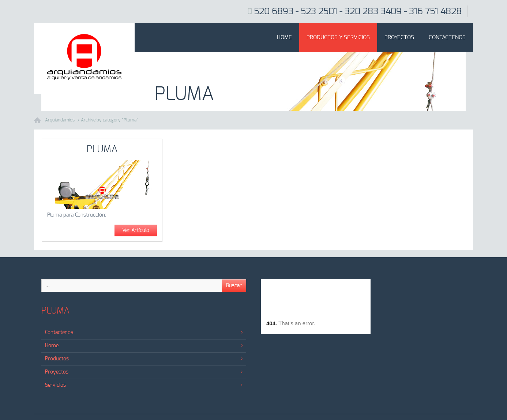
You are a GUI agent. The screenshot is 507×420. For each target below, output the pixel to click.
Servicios (144, 385)
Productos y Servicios (338, 37)
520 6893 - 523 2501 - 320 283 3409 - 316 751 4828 (358, 12)
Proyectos (399, 37)
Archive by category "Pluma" (110, 120)
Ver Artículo (136, 230)
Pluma (102, 149)
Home (284, 37)
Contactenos (447, 37)
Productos (144, 359)
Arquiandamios (60, 120)
